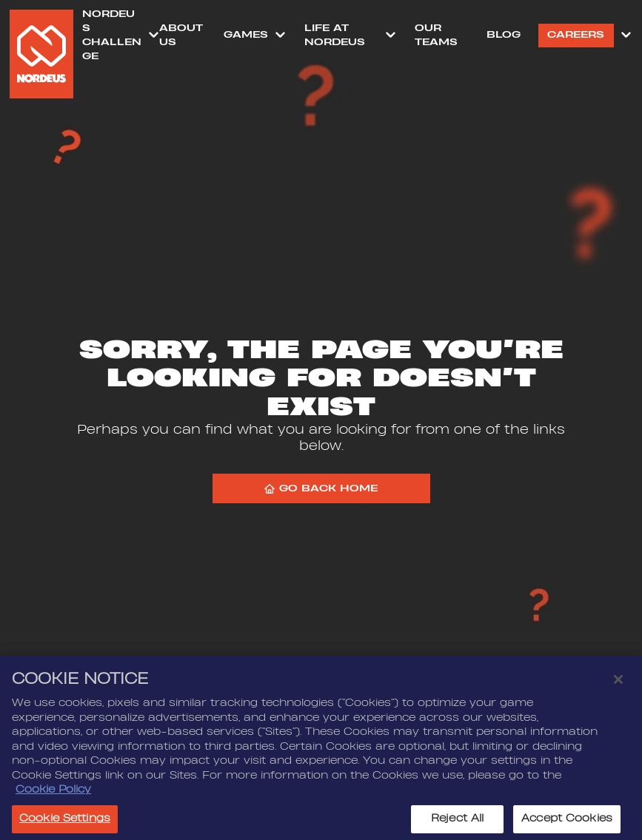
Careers (576, 35)
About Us (181, 35)
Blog (504, 35)
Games (246, 35)
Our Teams (436, 35)
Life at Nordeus (335, 35)
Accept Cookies (567, 822)
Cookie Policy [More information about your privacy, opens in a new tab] (53, 793)
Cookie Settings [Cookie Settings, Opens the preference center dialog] (65, 822)
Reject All (457, 822)
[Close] (618, 683)
